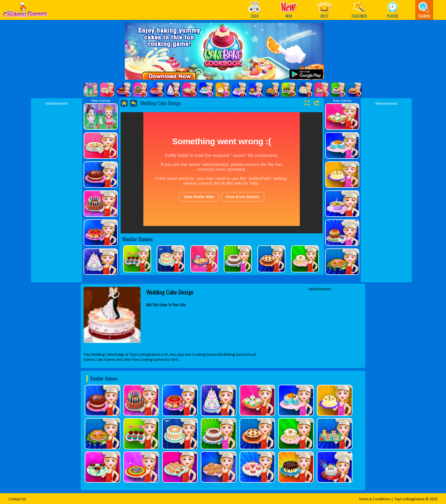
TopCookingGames (409, 499)
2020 (433, 499)
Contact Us (17, 499)
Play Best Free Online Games (25, 12)
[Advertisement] (57, 192)
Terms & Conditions (374, 499)
